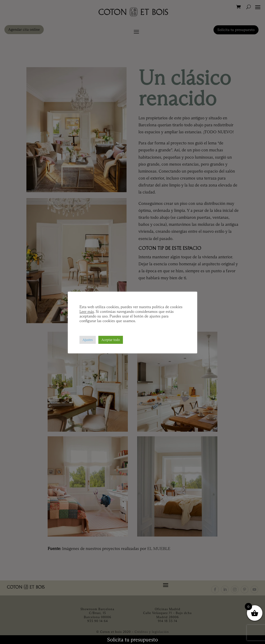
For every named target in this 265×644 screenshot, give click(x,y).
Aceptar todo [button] (111, 340)
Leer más (87, 312)
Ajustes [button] (88, 340)
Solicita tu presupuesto (132, 640)
